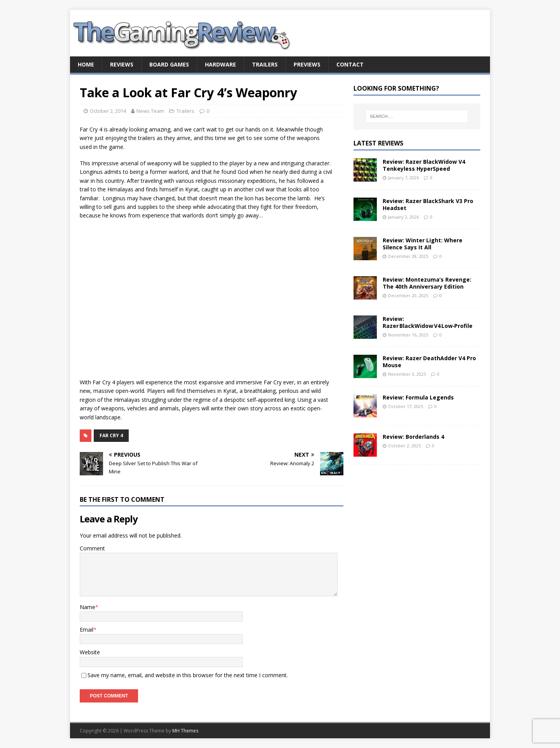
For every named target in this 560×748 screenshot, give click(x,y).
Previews (307, 64)
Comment (92, 548)
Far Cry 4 (111, 435)
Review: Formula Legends (418, 397)
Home (86, 64)
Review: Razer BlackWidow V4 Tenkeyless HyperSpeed (424, 165)
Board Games (169, 64)
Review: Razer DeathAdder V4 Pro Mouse (429, 362)
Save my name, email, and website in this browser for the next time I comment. (188, 675)
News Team (150, 111)
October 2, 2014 (108, 111)
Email (87, 630)
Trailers (265, 64)
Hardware (220, 64)
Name (87, 607)
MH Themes (185, 731)
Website (90, 652)
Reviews (122, 64)
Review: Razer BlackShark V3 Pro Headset (428, 204)
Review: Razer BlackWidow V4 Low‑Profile (428, 322)
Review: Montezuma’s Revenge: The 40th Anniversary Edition (427, 283)
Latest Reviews (378, 143)
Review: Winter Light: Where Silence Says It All (423, 244)
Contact (350, 64)
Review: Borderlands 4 (413, 437)
